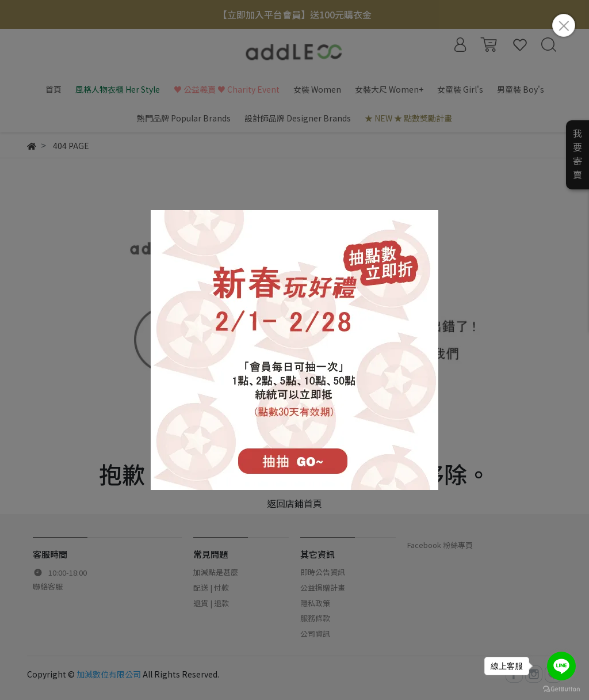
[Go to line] (561, 666)
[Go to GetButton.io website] (561, 688)
